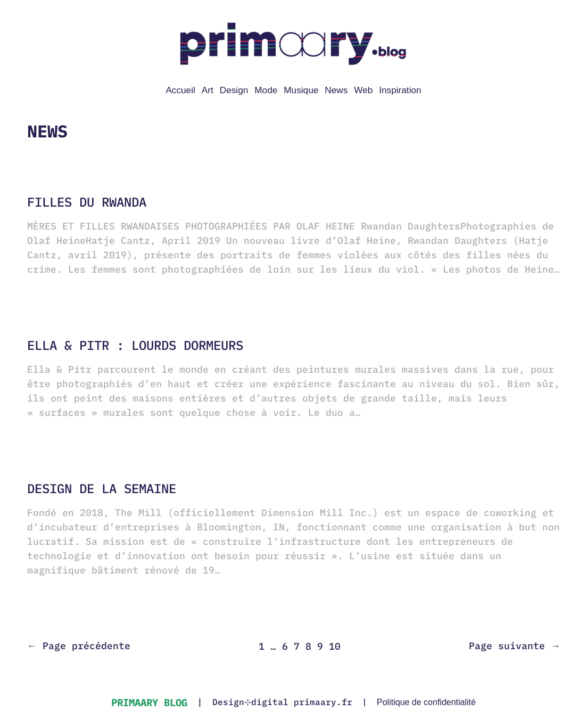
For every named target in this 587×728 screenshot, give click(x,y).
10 (335, 646)
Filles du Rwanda (87, 202)
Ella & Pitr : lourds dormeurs (135, 345)
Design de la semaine (102, 489)
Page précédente (79, 646)
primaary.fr (323, 702)
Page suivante (515, 646)
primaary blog (149, 702)
